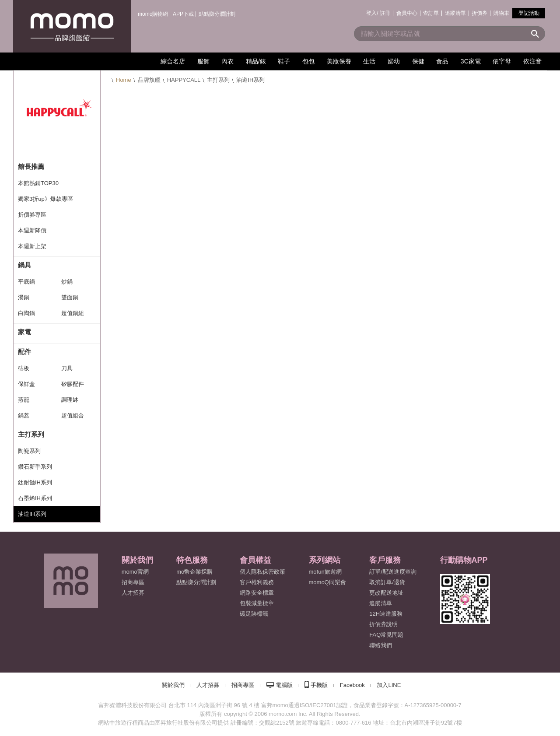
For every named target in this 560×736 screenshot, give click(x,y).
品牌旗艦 (149, 80)
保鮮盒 (26, 384)
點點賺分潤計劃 (217, 14)
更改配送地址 (386, 593)
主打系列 (218, 80)
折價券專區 (32, 215)
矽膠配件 (73, 384)
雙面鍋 (70, 297)
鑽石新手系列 (35, 467)
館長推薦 (31, 166)
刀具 (67, 368)
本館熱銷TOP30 (38, 183)
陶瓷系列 (29, 451)
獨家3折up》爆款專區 (45, 199)
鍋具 (24, 265)
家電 (24, 332)
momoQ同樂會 (327, 582)
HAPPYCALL (184, 80)
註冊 (385, 13)
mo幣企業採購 (194, 572)
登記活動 (529, 13)
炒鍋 (67, 282)
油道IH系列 (32, 514)
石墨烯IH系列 (35, 498)
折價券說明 (383, 624)
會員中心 (407, 13)
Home (124, 80)
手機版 (319, 685)
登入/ (372, 13)
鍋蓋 (24, 415)
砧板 (24, 368)
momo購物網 (153, 14)
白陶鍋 (26, 313)
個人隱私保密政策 (262, 572)
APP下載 (183, 14)
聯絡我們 (381, 645)
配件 (24, 352)
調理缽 (70, 400)
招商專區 (133, 582)
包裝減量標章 (257, 603)
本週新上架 (32, 246)
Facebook (352, 685)
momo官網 (135, 572)
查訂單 (431, 13)
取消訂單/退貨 (387, 582)
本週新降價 (32, 230)
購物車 (501, 13)
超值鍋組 (73, 313)
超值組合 (73, 415)
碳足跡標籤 (254, 614)
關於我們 (173, 685)
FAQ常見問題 (386, 635)
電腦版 (284, 685)
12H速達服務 (386, 614)
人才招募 (208, 685)
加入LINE (389, 685)
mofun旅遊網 (325, 572)
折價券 (479, 13)
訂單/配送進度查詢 (393, 572)
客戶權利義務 (257, 582)
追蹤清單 (455, 13)
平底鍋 (26, 282)
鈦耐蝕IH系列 (35, 482)
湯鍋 (24, 297)
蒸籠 (24, 400)
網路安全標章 (257, 593)
